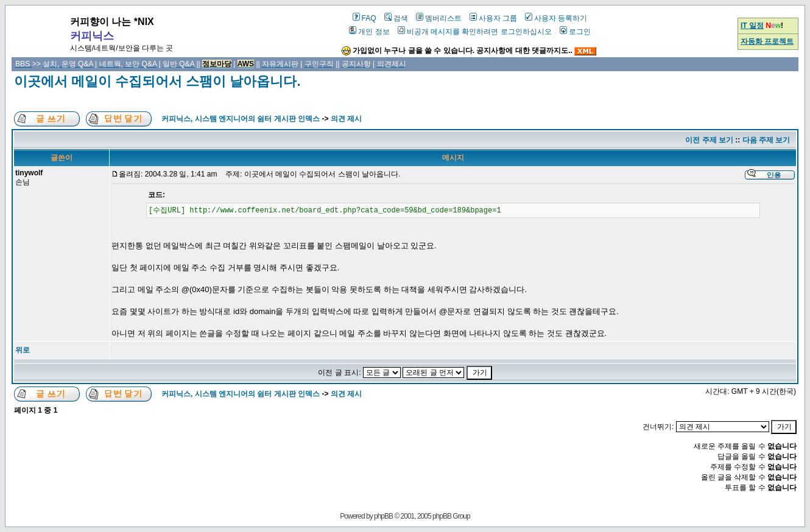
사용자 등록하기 (556, 18)
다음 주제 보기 (766, 140)
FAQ (364, 18)
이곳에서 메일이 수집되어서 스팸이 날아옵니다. (157, 81)
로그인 (575, 32)
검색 (396, 18)
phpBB (383, 516)
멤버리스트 (439, 18)
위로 (23, 350)
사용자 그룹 (493, 18)
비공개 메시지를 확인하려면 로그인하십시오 (475, 32)
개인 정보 (369, 32)
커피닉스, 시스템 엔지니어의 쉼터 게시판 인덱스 (241, 119)
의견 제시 (346, 119)
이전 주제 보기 (709, 140)
